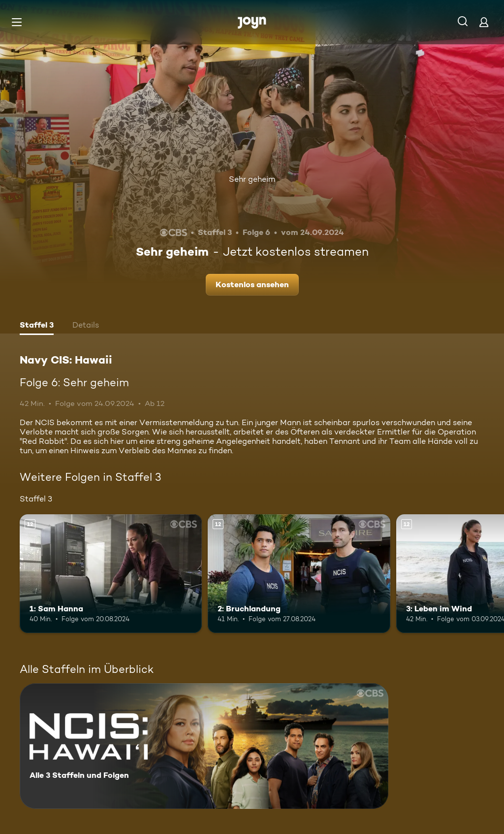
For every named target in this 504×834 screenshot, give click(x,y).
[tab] (37, 326)
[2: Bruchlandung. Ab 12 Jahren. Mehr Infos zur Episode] (299, 574)
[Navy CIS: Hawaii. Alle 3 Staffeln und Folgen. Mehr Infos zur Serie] (204, 746)
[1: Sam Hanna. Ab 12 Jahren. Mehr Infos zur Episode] (111, 574)
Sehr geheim (252, 179)
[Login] (484, 22)
